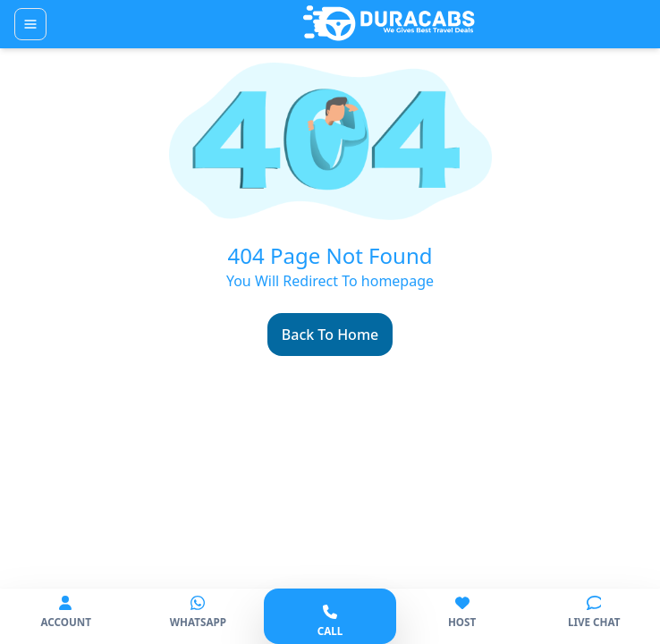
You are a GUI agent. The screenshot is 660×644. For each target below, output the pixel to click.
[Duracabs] (389, 24)
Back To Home (330, 335)
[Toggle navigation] (30, 24)
